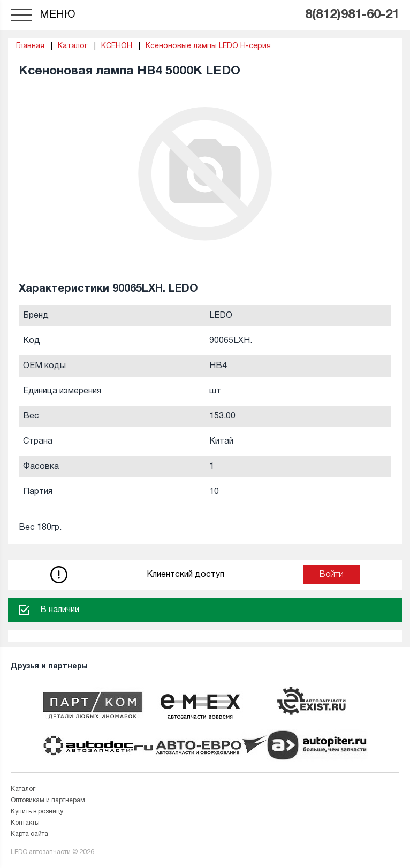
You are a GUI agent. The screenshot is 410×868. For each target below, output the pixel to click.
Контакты (25, 823)
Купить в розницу (37, 812)
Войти (332, 575)
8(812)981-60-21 (352, 15)
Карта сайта (29, 834)
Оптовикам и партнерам (48, 800)
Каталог (23, 789)
